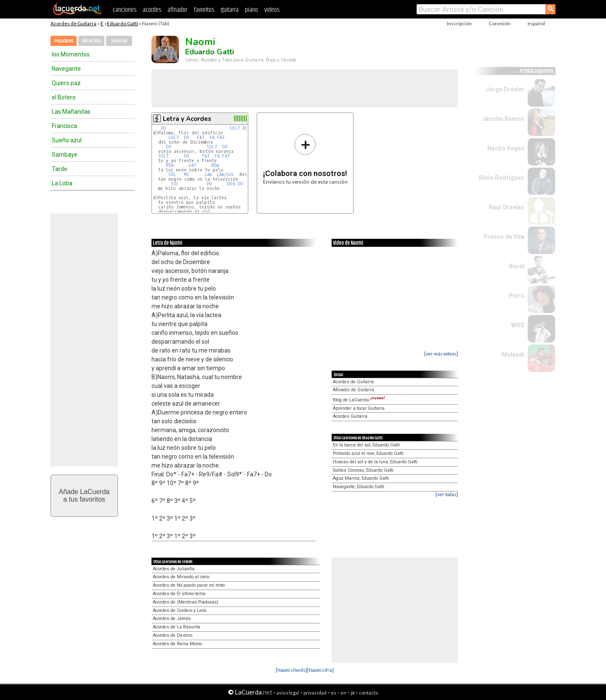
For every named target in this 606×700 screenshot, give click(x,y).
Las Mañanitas (71, 112)
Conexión (500, 23)
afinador (177, 10)
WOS (518, 325)
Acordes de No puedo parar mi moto (189, 585)
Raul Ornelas (507, 207)
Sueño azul (67, 140)
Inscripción (459, 23)
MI (187, 175)
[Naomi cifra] (320, 670)
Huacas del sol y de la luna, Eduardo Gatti (375, 462)
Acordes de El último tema (179, 594)
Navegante (66, 69)
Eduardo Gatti (122, 23)
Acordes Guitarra (350, 416)
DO (163, 128)
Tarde (60, 169)
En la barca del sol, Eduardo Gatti (366, 445)
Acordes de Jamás (172, 619)
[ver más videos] (441, 354)
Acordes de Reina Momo (177, 644)
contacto (368, 693)
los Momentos (71, 54)
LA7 (192, 165)
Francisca (64, 126)
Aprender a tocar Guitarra (359, 408)
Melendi (513, 355)
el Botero (64, 97)
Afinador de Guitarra (353, 390)
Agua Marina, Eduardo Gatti (361, 478)
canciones (125, 10)
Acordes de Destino (173, 635)
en (343, 693)
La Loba (62, 183)
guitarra (230, 10)
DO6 (231, 184)
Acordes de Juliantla (174, 569)
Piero (517, 296)
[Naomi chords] (291, 670)
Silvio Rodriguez (501, 178)
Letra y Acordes (187, 119)
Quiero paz (66, 83)
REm (170, 165)
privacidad (315, 693)
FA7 (202, 138)
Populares (64, 41)
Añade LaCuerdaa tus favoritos (84, 496)
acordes (152, 10)
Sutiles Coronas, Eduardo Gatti (363, 470)
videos (272, 10)
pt (353, 693)
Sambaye (65, 155)
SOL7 (235, 128)
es (334, 693)
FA (212, 138)
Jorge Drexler (505, 89)
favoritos (204, 10)
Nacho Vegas (506, 148)
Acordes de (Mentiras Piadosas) (186, 602)
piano (251, 10)
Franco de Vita (504, 237)
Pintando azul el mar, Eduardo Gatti (368, 453)
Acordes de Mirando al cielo (181, 577)
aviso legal (288, 693)
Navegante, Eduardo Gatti (359, 487)
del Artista (91, 41)
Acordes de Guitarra (73, 23)
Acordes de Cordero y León (180, 610)
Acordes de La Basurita (177, 627)
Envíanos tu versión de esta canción (305, 159)
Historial (119, 41)
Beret (517, 266)
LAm (208, 175)
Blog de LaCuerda (359, 400)
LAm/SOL (226, 175)
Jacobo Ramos (503, 119)
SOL (172, 175)
